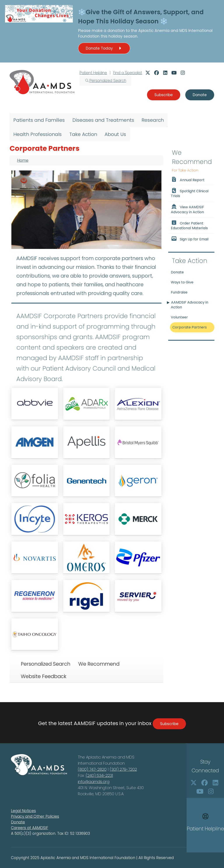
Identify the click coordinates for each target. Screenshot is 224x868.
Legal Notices (23, 811)
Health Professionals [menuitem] (38, 134)
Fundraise (179, 292)
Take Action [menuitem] (83, 134)
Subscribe (169, 724)
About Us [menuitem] (115, 134)
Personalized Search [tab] (46, 664)
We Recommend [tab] (99, 664)
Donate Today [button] (104, 48)
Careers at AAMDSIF (30, 828)
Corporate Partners (190, 327)
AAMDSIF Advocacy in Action (190, 305)
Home (23, 160)
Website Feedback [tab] (44, 676)
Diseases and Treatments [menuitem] (103, 120)
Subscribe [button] (164, 95)
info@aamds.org (94, 782)
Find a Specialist (128, 73)
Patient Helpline (93, 73)
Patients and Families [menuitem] (39, 120)
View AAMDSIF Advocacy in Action (187, 209)
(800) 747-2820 (92, 769)
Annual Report (188, 180)
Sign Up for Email (190, 239)
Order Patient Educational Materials (189, 225)
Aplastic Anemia (154, 31)
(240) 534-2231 (99, 775)
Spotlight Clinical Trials (190, 193)
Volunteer (179, 317)
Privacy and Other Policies (35, 816)
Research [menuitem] (153, 120)
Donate (177, 272)
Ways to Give (182, 282)
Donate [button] (200, 95)
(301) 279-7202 (123, 769)
